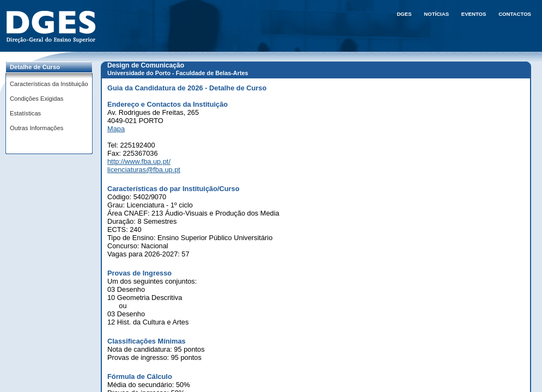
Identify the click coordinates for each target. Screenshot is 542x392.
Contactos (515, 14)
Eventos (474, 14)
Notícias (436, 14)
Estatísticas (25, 113)
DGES (404, 14)
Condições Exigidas (36, 99)
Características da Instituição (49, 84)
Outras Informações (36, 128)
